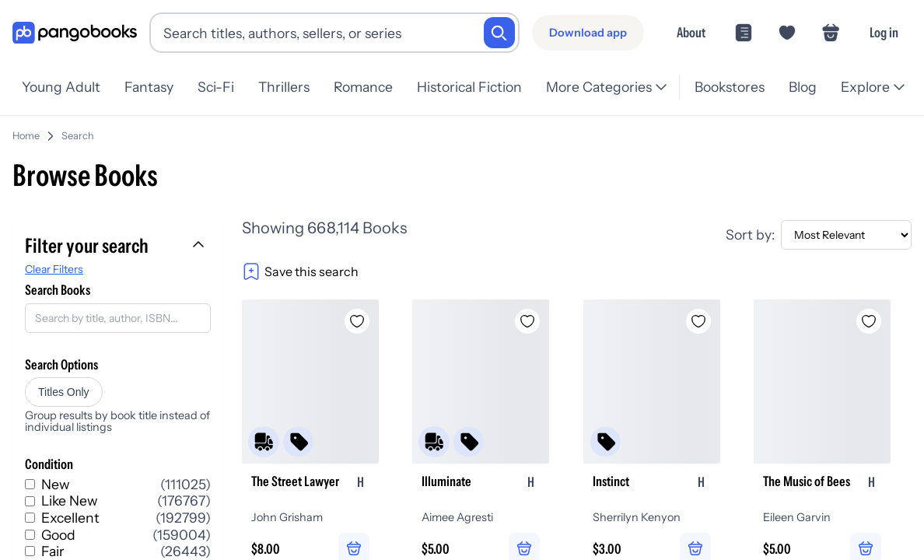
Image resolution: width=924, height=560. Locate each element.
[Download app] (588, 33)
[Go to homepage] (75, 33)
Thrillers (284, 87)
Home (26, 136)
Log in (884, 32)
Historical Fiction (469, 87)
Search (78, 136)
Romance (363, 87)
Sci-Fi (216, 87)
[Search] (499, 33)
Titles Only (64, 392)
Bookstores (730, 87)
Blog (803, 87)
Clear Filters (54, 269)
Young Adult (61, 87)
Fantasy (149, 87)
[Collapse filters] (200, 246)
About (691, 32)
